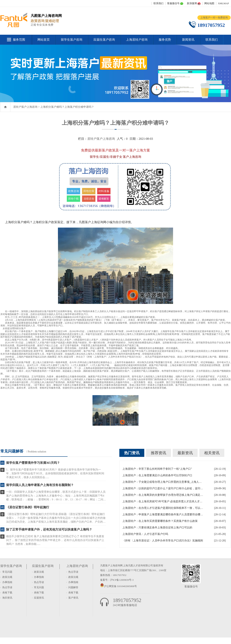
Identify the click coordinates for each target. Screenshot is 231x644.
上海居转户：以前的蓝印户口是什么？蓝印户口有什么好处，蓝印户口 (163, 488)
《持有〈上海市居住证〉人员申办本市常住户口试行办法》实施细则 (163, 541)
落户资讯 (73, 598)
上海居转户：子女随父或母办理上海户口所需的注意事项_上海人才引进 (163, 482)
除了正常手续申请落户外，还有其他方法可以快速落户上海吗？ (49, 529)
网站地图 (209, 3)
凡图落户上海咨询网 (111, 565)
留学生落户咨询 (72, 40)
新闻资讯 (188, 40)
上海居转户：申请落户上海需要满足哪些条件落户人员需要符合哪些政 (163, 514)
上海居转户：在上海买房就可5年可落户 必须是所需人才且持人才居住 (163, 501)
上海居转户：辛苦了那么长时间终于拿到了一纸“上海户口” (157, 469)
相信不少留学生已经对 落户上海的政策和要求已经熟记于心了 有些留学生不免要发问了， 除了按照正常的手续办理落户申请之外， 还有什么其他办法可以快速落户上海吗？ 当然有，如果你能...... (55, 540)
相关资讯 (212, 453)
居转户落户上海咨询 (25, 107)
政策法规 (7, 577)
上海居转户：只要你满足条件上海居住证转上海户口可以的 (157, 528)
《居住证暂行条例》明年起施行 (28, 507)
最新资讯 (185, 453)
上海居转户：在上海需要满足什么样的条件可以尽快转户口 (157, 475)
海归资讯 (7, 598)
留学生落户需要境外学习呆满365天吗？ (33, 463)
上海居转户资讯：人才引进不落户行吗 (145, 534)
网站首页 (44, 40)
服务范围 (19, 40)
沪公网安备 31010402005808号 (120, 586)
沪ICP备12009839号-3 (122, 580)
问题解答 (73, 587)
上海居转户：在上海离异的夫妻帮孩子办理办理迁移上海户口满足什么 (163, 495)
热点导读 (7, 587)
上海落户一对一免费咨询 (214, 18)
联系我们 (158, 3)
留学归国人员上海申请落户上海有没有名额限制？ (40, 485)
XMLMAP (223, 3)
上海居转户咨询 (137, 40)
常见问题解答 (12, 451)
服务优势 (165, 40)
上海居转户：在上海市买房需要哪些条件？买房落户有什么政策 (160, 521)
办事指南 (7, 582)
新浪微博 (192, 3)
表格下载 (7, 593)
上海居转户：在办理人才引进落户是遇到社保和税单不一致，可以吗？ (163, 508)
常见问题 (7, 572)
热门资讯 (132, 453)
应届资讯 (39, 598)
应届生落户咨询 (104, 40)
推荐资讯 (158, 453)
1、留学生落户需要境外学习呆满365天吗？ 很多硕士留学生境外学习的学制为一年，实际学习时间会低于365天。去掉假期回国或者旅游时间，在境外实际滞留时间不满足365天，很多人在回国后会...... (55, 473)
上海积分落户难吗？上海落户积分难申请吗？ (67, 107)
